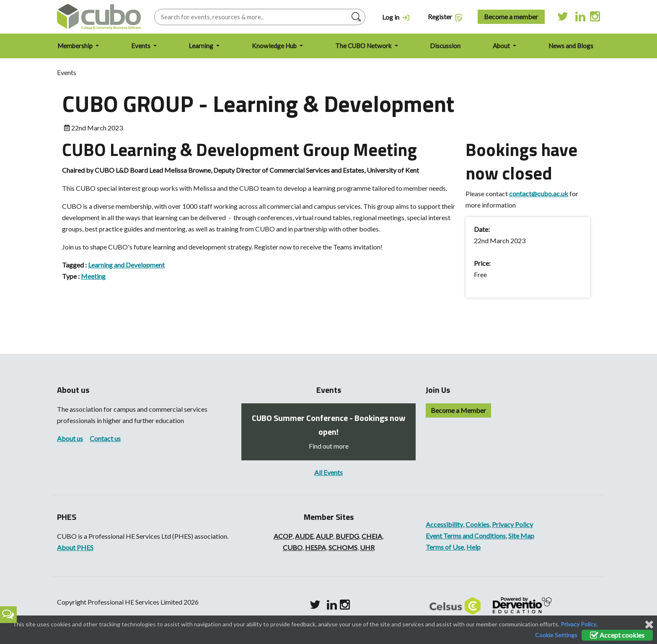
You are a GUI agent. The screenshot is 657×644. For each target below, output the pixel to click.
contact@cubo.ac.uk (539, 193)
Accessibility (444, 524)
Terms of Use (445, 547)
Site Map (521, 536)
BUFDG (347, 536)
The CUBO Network (364, 46)
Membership (76, 46)
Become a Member (458, 410)
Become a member (511, 17)
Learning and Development (126, 265)
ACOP (283, 536)
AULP (325, 536)
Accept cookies (617, 635)
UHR (367, 547)
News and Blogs (571, 46)
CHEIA (372, 536)
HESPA (316, 547)
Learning (202, 46)
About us (70, 438)
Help (473, 547)
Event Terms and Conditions (466, 536)
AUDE (304, 536)
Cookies (477, 524)
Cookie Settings (556, 635)
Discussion (445, 46)
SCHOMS (343, 547)
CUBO (293, 547)
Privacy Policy (512, 524)
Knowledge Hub (275, 46)
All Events (328, 472)
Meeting (93, 276)
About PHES (75, 547)
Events (141, 46)
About (502, 46)
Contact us (105, 438)
